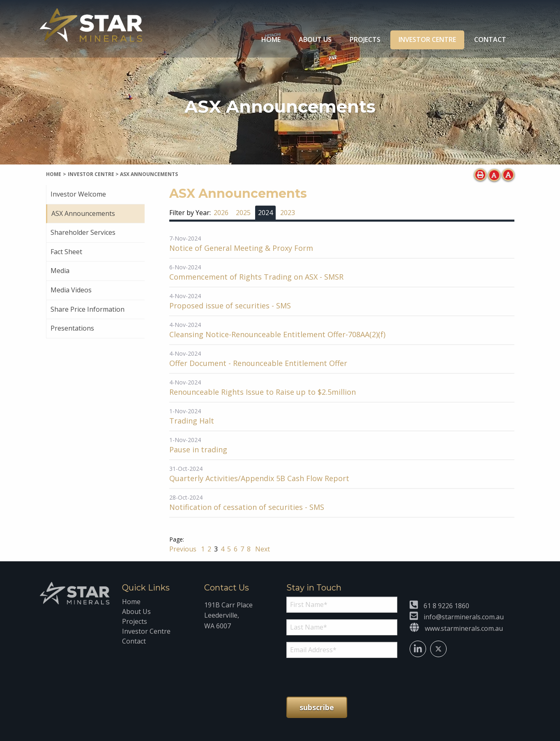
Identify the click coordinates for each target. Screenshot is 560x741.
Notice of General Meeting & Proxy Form (241, 248)
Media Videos (71, 290)
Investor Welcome (78, 194)
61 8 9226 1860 (446, 606)
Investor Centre (427, 39)
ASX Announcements (83, 213)
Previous (184, 549)
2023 (288, 213)
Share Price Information (88, 309)
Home (271, 39)
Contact (490, 39)
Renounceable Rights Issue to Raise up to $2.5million (263, 392)
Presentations (72, 328)
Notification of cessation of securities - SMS (247, 507)
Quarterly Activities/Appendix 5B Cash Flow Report (259, 478)
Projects (365, 39)
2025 (243, 213)
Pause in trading (198, 449)
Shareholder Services (83, 232)
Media (60, 271)
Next (262, 549)
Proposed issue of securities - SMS (230, 306)
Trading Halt (192, 421)
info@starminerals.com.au (464, 617)
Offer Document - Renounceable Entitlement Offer (258, 363)
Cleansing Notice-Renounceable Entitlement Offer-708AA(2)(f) (277, 334)
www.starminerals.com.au (464, 628)
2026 (221, 213)
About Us (315, 39)
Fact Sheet (66, 252)
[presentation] (336, 677)
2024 (265, 213)
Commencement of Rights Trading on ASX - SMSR (256, 277)
